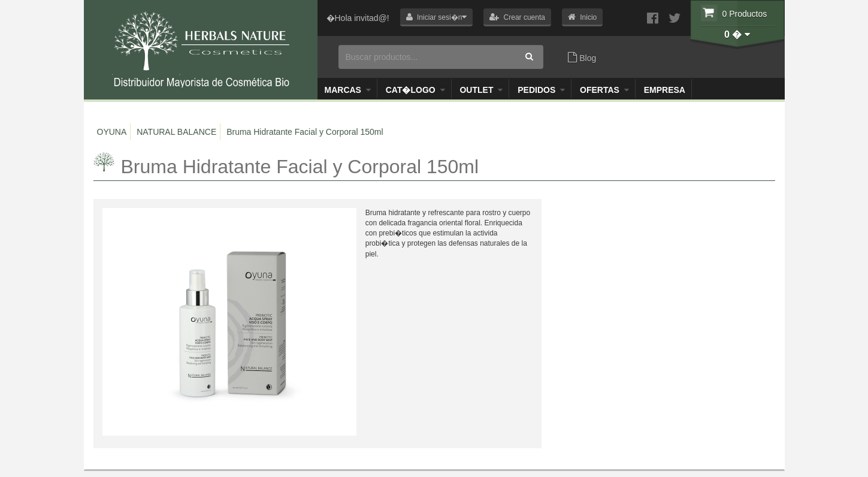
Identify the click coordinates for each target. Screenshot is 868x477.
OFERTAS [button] (604, 90)
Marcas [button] (348, 90)
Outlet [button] (481, 90)
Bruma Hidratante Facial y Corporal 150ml (305, 132)
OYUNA (112, 132)
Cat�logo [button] (415, 90)
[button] (437, 17)
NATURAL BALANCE (176, 132)
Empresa (665, 90)
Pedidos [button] (541, 90)
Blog (582, 58)
